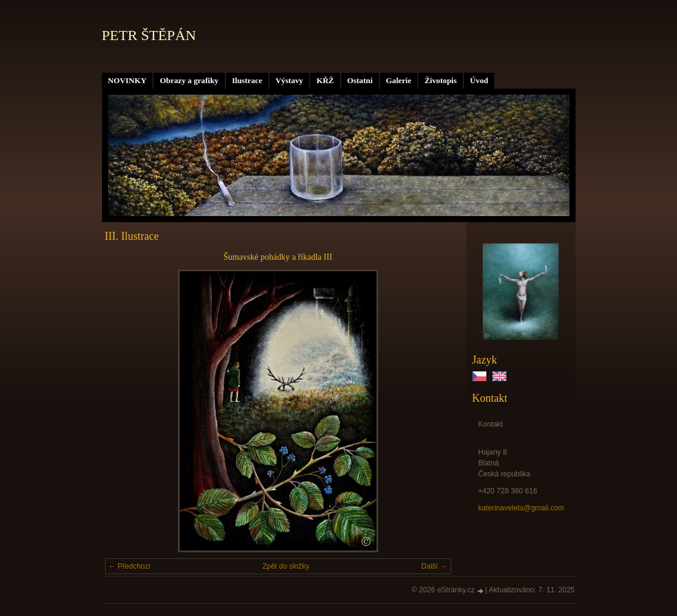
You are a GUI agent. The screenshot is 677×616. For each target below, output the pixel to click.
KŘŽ (325, 80)
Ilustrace (247, 80)
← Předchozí (130, 566)
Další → (434, 566)
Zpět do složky (286, 566)
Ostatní (360, 80)
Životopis (441, 80)
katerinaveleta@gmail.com (522, 508)
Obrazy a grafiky (189, 80)
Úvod (479, 80)
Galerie (399, 80)
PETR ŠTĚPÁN (149, 35)
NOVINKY (128, 80)
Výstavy (289, 80)
